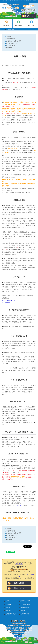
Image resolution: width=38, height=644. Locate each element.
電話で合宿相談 (16, 583)
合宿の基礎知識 (25, 614)
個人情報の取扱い (11, 45)
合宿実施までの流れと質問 (14, 41)
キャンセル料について (12, 43)
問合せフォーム (28, 16)
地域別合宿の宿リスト (12, 614)
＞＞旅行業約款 (6, 303)
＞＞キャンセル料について (9, 300)
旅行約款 (8, 607)
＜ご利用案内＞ (19, 564)
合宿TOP (2, 29)
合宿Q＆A (8, 611)
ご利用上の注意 (11, 39)
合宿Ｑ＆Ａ (18, 505)
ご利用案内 (9, 37)
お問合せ (23, 611)
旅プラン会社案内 (25, 601)
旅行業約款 (9, 48)
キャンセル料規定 (25, 604)
